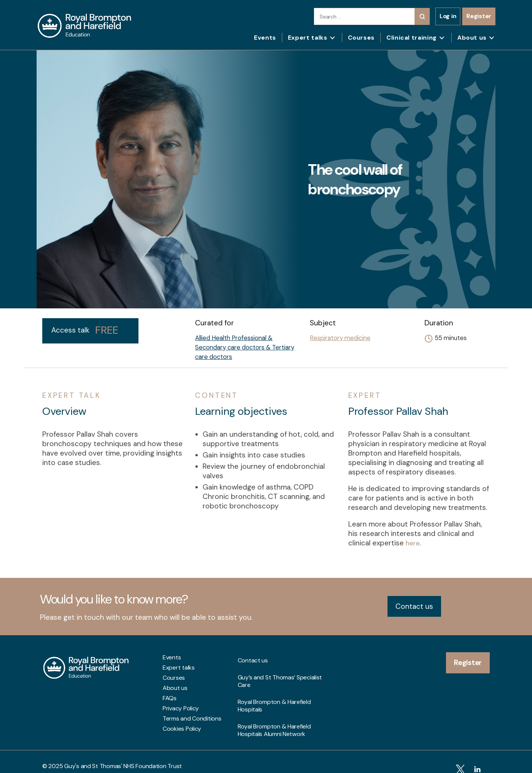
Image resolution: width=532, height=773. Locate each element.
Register (479, 16)
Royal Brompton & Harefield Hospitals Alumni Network (274, 702)
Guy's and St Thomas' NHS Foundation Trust (123, 757)
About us (472, 38)
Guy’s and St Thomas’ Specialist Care (280, 670)
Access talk (85, 330)
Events (265, 38)
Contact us (414, 606)
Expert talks (308, 38)
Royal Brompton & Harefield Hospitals (274, 686)
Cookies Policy (182, 728)
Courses (361, 38)
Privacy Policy (181, 708)
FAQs (170, 698)
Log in (448, 16)
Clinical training (412, 38)
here (413, 543)
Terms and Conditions (192, 718)
